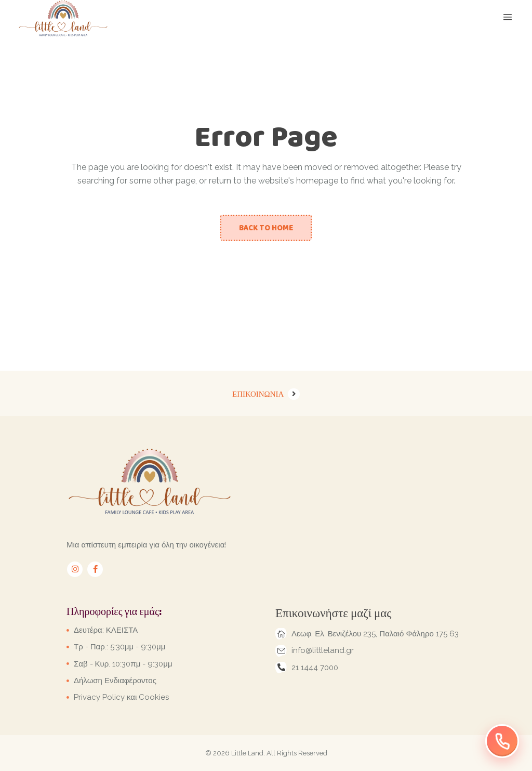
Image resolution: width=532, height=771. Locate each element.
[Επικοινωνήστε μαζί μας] (502, 741)
